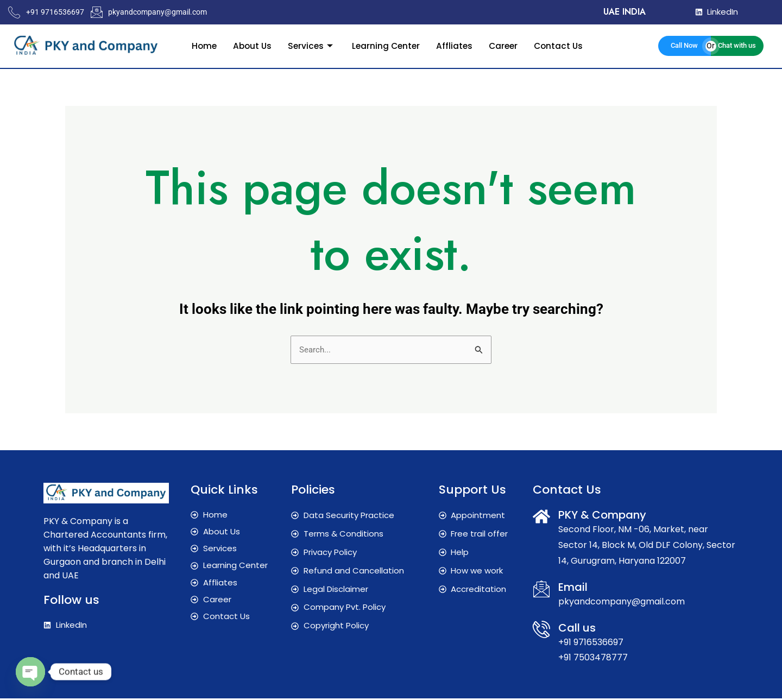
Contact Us (562, 45)
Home (200, 45)
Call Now (684, 45)
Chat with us (737, 45)
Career (506, 45)
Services (310, 45)
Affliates (456, 45)
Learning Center (386, 45)
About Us (249, 45)
